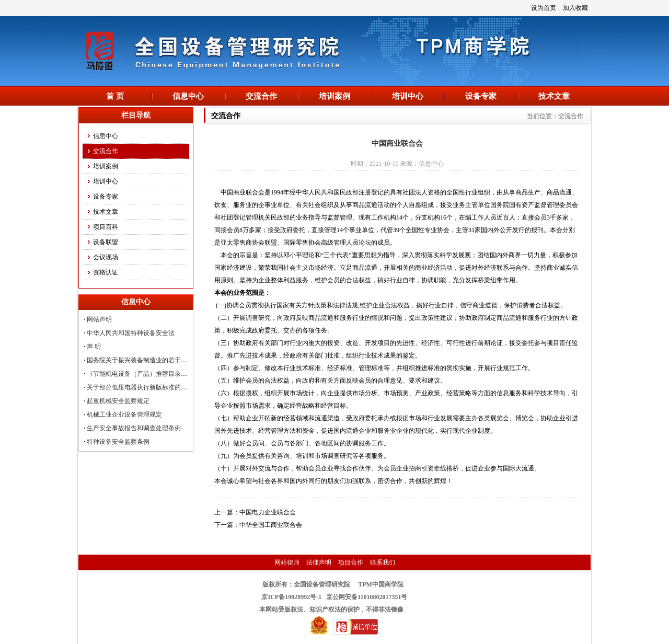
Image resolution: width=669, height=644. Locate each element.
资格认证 (106, 272)
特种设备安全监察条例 (118, 442)
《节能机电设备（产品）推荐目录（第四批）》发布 (159, 374)
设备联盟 (106, 242)
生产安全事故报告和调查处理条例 (134, 428)
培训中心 (408, 96)
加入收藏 (575, 8)
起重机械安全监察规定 (118, 401)
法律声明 (319, 562)
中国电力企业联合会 (268, 512)
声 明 (94, 347)
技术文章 (554, 96)
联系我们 (383, 562)
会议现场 (106, 257)
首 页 (115, 96)
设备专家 (481, 96)
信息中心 (188, 96)
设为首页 (544, 8)
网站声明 (99, 319)
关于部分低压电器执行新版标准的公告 (140, 387)
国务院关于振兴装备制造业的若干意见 (140, 360)
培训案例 (334, 96)
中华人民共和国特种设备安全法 (131, 333)
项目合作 (351, 562)
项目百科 (106, 227)
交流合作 (261, 96)
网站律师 (287, 562)
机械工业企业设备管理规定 (124, 415)
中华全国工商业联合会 (271, 525)
